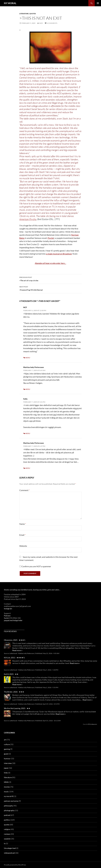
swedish (7, 839)
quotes (33, 14)
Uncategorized (10, 848)
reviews (7, 834)
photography (9, 810)
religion (7, 829)
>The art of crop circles (50, 279)
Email (22, 535)
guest (6, 754)
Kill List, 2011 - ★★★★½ (14, 658)
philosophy (8, 806)
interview (8, 763)
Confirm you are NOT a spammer (35, 566)
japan (6, 768)
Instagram (8, 609)
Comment (24, 490)
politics (7, 820)
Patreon (7, 616)
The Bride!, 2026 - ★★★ (14, 692)
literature (24, 14)
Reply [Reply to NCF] (28, 358)
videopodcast (9, 853)
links (6, 773)
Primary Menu (98, 3)
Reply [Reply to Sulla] (28, 433)
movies (7, 787)
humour (7, 758)
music (6, 792)
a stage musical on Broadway (59, 254)
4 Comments (52, 23)
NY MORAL (10, 3)
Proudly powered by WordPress (15, 865)
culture (7, 744)
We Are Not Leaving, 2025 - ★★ (17, 708)
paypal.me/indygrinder (13, 620)
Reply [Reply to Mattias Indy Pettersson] (28, 389)
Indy (41, 23)
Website (23, 546)
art (5, 740)
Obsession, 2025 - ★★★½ (15, 640)
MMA (6, 782)
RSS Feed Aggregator (93, 724)
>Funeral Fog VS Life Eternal (50, 288)
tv (5, 843)
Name (23, 524)
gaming (7, 749)
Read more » (17, 650)
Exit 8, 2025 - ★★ (11, 674)
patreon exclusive (11, 801)
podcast (7, 815)
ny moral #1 (9, 796)
